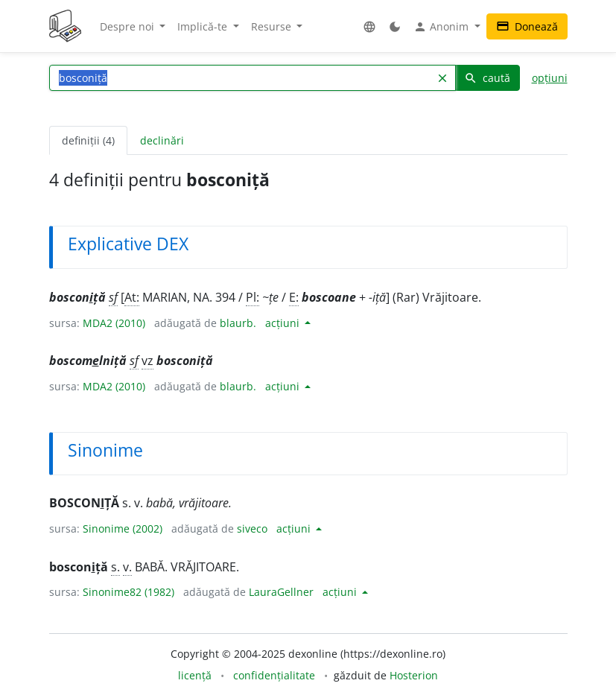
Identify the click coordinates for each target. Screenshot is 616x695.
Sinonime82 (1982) (128, 592)
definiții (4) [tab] (88, 140)
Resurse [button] (273, 26)
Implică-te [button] (204, 26)
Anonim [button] (442, 27)
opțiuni (550, 78)
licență (195, 675)
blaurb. (238, 323)
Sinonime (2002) (123, 529)
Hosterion (414, 675)
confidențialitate (274, 675)
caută (487, 78)
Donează (527, 26)
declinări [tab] (162, 140)
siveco (252, 529)
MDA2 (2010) (114, 323)
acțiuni (284, 323)
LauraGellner (281, 592)
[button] (369, 26)
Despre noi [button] (128, 26)
